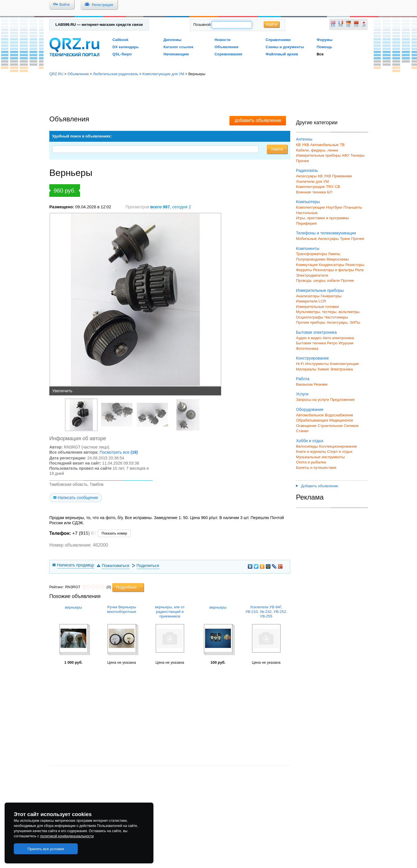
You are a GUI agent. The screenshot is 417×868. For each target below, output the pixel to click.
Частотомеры (336, 317)
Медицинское (341, 420)
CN (356, 26)
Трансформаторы (311, 254)
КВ (298, 145)
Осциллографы (310, 317)
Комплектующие (310, 207)
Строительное (330, 426)
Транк (345, 239)
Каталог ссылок (178, 47)
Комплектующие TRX (315, 187)
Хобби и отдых (310, 441)
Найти (272, 24)
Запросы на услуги (312, 400)
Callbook (120, 40)
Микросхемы (338, 259)
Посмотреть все (119, 452)
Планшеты (353, 207)
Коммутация (307, 265)
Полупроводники (311, 259)
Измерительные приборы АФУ (323, 155)
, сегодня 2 (171, 207)
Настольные (307, 213)
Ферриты (304, 270)
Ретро (332, 343)
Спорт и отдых (340, 452)
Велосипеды (307, 446)
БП (330, 192)
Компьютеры (308, 202)
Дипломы (173, 40)
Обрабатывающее (312, 420)
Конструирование (312, 358)
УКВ (306, 145)
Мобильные (306, 239)
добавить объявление (258, 120)
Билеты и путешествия (316, 468)
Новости (223, 40)
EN (333, 26)
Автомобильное (310, 415)
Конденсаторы (332, 265)
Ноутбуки (334, 207)
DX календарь (126, 47)
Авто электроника (338, 338)
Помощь (325, 47)
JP (364, 26)
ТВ (342, 145)
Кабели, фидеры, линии (317, 150)
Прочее (303, 161)
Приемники (342, 176)
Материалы (306, 369)
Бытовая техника (311, 343)
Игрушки (346, 343)
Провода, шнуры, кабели (318, 280)
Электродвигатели (312, 275)
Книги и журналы (311, 452)
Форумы (325, 40)
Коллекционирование (338, 446)
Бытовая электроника (316, 332)
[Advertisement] (208, 96)
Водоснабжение (339, 415)
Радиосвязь (307, 170)
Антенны (304, 139)
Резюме (321, 384)
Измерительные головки (317, 307)
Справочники (278, 40)
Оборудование (310, 409)
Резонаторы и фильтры (333, 270)
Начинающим (176, 54)
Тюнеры (357, 155)
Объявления (226, 47)
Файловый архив (282, 54)
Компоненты (308, 248)
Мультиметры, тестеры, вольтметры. (328, 312)
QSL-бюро (122, 54)
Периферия (306, 223)
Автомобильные (325, 145)
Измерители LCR (311, 301)
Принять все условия (46, 849)
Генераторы (331, 296)
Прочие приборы (311, 322)
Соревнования (228, 54)
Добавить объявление (317, 486)
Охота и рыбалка (311, 462)
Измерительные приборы (320, 290)
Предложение (342, 400)
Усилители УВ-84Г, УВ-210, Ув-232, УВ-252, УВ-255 (266, 612)
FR (341, 26)
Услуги (302, 394)
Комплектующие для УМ (163, 74)
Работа (303, 379)
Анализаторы (308, 296)
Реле (359, 270)
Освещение (306, 426)
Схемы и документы (285, 47)
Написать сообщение (78, 498)
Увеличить (62, 391)
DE (348, 26)
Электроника (341, 369)
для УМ (322, 181)
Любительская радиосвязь (116, 74)
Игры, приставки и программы (323, 218)
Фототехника (307, 348)
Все (320, 54)
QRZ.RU (56, 74)
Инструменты (317, 364)
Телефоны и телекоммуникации (326, 233)
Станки (302, 431)
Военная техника (311, 192)
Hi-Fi (300, 364)
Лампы (334, 254)
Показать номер (114, 533)
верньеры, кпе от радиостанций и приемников (170, 612)
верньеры (73, 607)
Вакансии (304, 384)
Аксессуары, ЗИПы (343, 322)
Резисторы (355, 265)
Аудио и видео (309, 338)
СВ (337, 187)
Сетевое (351, 426)
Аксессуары (306, 176)
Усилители (305, 181)
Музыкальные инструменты (320, 457)
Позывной (202, 25)
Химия (323, 369)
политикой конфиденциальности (67, 836)
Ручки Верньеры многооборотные (122, 609)
